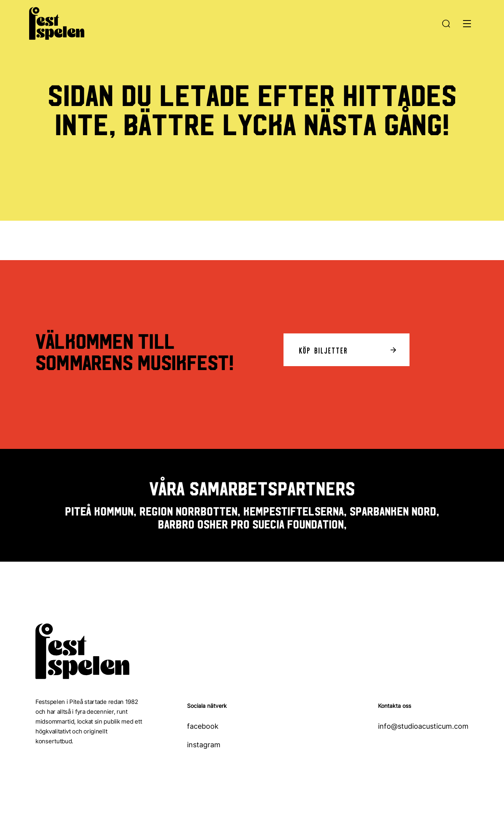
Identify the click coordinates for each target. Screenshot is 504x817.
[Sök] (448, 24)
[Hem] (57, 21)
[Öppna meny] (467, 24)
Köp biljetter (324, 350)
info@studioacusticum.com (423, 726)
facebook (203, 726)
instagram (204, 745)
